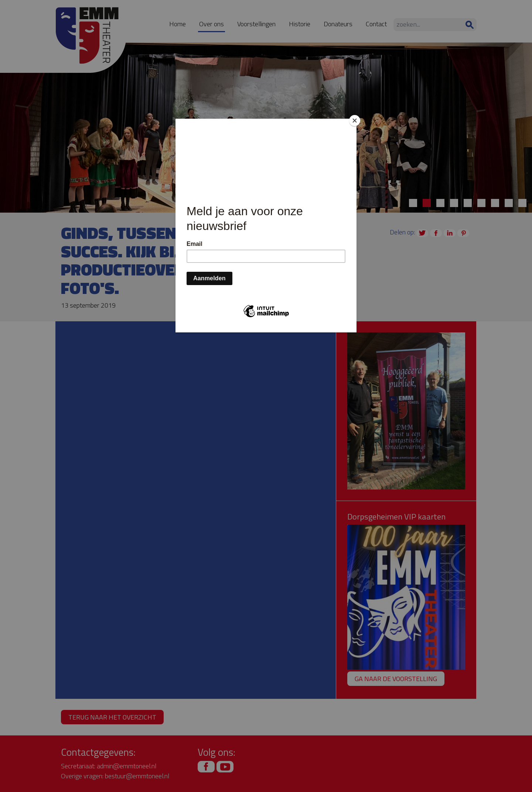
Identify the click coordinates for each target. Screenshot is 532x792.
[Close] (355, 121)
